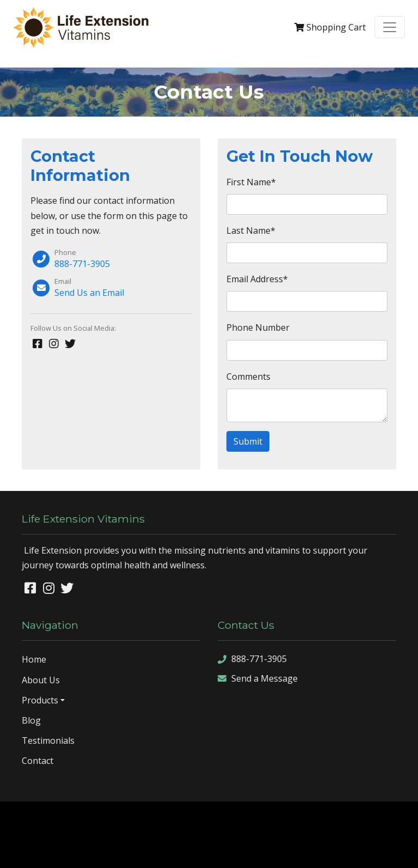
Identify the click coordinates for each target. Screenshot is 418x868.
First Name (251, 182)
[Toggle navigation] (390, 27)
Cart (330, 27)
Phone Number (258, 327)
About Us (41, 680)
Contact (38, 761)
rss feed (235, 851)
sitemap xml (194, 851)
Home (34, 659)
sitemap (155, 851)
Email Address (257, 279)
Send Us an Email (89, 293)
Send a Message (258, 679)
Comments (248, 377)
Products (40, 700)
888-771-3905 (82, 264)
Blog (31, 720)
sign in (266, 851)
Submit (248, 441)
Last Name (251, 230)
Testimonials (48, 740)
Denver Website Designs (238, 818)
